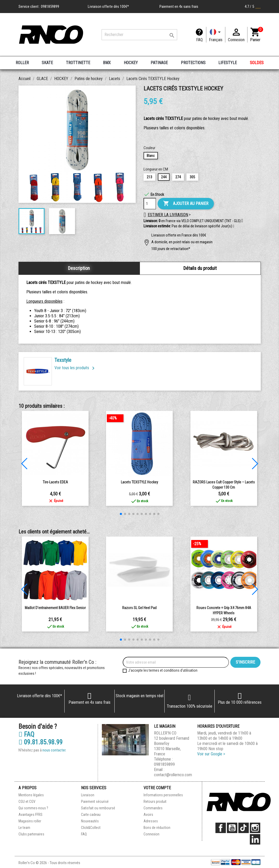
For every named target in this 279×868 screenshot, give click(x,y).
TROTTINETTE (78, 63)
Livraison (88, 795)
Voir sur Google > (211, 754)
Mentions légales (31, 795)
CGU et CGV (27, 802)
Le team (24, 828)
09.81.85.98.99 (41, 742)
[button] (234, 226)
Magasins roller (30, 821)
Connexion (151, 834)
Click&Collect (91, 828)
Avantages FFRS (30, 815)
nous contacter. (54, 750)
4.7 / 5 (253, 7)
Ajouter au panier (186, 204)
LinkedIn (255, 839)
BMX (107, 63)
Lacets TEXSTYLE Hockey (139, 482)
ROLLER (22, 63)
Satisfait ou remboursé (98, 808)
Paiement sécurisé (95, 802)
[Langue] (216, 35)
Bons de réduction (157, 828)
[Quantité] (150, 204)
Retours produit (155, 802)
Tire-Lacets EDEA (55, 482)
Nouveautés (90, 821)
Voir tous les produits (75, 368)
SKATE (47, 63)
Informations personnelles (163, 795)
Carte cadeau (91, 815)
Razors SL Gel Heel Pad (139, 608)
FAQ (199, 40)
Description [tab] (79, 268)
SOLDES (257, 63)
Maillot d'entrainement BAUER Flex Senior (55, 608)
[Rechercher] (139, 35)
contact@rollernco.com (173, 775)
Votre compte (157, 788)
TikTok (244, 828)
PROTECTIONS (193, 63)
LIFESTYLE (228, 63)
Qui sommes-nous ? (33, 808)
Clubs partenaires (31, 834)
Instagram (255, 828)
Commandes (153, 808)
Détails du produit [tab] (200, 268)
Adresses (151, 821)
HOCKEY (131, 63)
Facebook (221, 828)
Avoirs (148, 815)
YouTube (232, 828)
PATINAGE (159, 63)
